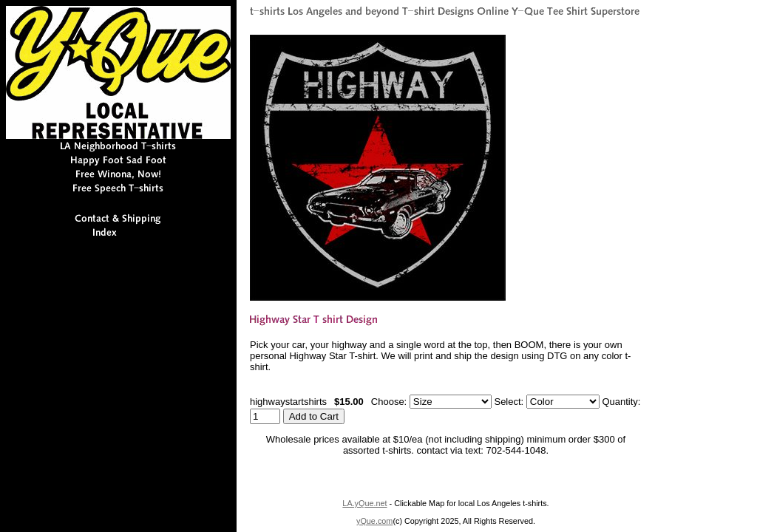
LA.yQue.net (364, 503)
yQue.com (374, 521)
